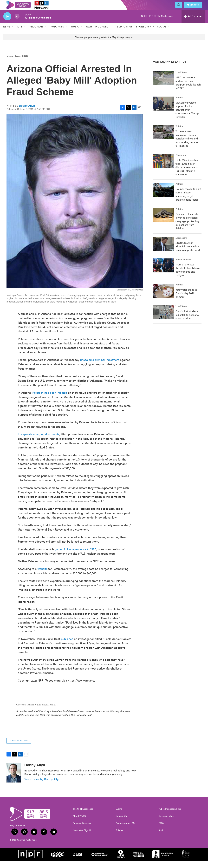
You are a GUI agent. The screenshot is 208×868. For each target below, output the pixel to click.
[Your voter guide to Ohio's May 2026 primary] (163, 298)
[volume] (17, 24)
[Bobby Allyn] (14, 780)
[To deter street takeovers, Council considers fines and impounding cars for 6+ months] (163, 140)
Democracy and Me (125, 830)
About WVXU (79, 823)
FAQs (161, 830)
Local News (181, 80)
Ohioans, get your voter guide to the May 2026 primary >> (104, 44)
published (67, 646)
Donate (196, 9)
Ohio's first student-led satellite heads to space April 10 (187, 322)
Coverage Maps (166, 823)
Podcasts (57, 34)
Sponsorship (145, 34)
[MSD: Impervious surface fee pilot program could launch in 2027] (163, 86)
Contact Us (121, 823)
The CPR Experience (83, 816)
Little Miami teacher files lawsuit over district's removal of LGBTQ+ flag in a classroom (187, 174)
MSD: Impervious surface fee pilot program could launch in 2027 (188, 90)
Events (119, 816)
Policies (119, 838)
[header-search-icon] (180, 9)
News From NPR (17, 64)
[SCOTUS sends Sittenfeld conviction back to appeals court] (163, 251)
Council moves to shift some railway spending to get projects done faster (188, 201)
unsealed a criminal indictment (100, 367)
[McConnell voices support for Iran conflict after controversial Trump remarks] (163, 111)
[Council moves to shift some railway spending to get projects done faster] (163, 197)
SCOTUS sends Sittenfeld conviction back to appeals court (188, 254)
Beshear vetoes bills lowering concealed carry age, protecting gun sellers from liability (187, 228)
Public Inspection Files (170, 816)
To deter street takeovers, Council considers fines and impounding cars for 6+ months (187, 146)
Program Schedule (82, 830)
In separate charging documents (39, 441)
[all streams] (193, 24)
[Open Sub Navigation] (13, 34)
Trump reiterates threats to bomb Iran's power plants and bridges (188, 277)
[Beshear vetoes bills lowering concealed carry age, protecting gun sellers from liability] (163, 222)
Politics (179, 105)
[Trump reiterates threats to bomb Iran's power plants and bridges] (163, 273)
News (7, 34)
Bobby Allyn (27, 113)
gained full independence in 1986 (75, 556)
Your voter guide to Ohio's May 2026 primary (186, 300)
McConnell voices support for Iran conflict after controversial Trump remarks (187, 117)
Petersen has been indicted (50, 400)
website (42, 576)
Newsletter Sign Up (82, 838)
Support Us (125, 34)
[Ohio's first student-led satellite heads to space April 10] (163, 320)
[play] (7, 24)
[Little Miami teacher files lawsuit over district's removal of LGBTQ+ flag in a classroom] (163, 168)
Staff (161, 838)
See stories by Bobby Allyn (42, 786)
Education (181, 163)
